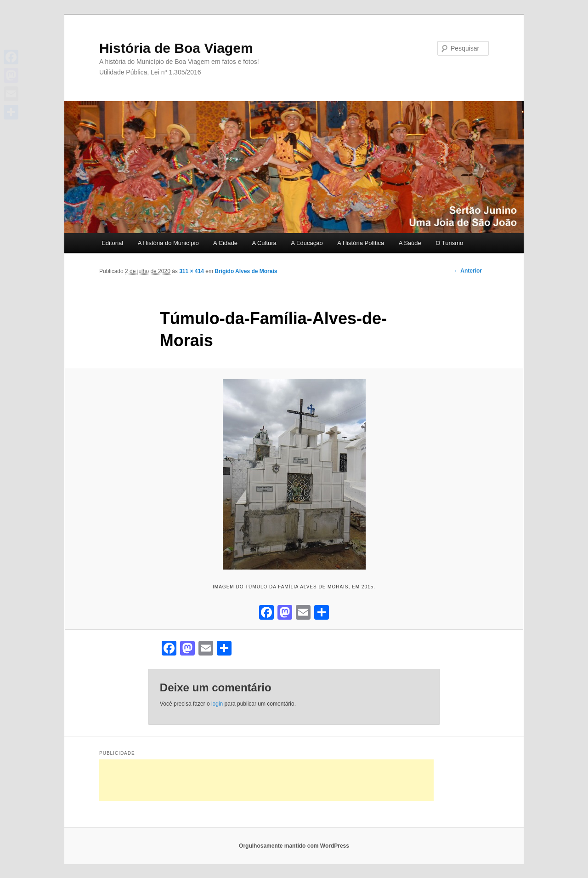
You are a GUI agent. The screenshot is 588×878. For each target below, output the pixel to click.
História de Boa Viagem (176, 48)
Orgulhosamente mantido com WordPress (294, 846)
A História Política (361, 243)
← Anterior (468, 271)
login (217, 704)
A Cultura (264, 243)
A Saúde (410, 243)
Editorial (112, 243)
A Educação (307, 243)
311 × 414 (192, 271)
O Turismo (449, 243)
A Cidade (225, 243)
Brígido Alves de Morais (246, 271)
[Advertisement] (266, 780)
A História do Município (168, 243)
